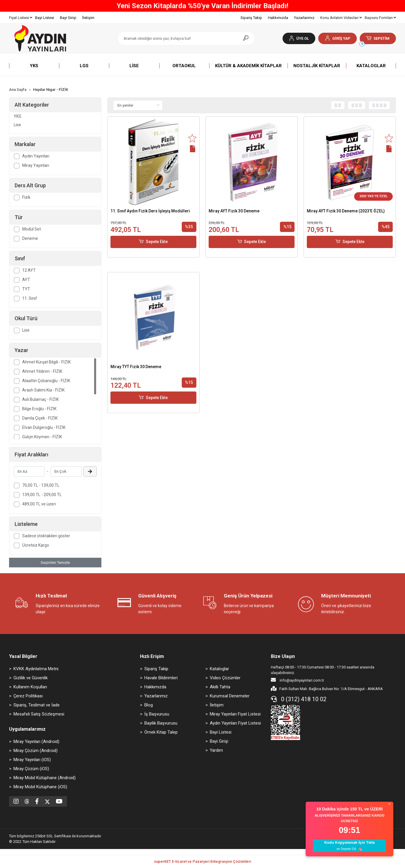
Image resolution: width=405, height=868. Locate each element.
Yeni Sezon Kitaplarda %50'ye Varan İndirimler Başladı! (202, 6)
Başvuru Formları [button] (380, 18)
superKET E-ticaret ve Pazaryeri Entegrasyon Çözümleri (202, 861)
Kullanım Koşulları (30, 687)
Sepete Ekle (153, 242)
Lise (17, 125)
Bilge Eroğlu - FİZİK (39, 409)
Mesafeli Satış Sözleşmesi (39, 714)
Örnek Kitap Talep (161, 732)
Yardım (216, 750)
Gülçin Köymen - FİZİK (42, 437)
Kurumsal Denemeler (230, 696)
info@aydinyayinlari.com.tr (297, 680)
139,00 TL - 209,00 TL (42, 495)
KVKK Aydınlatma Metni (36, 669)
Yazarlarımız (304, 18)
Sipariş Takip (251, 18)
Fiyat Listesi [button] (21, 18)
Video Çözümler (225, 678)
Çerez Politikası (28, 696)
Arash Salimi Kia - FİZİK (43, 390)
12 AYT (29, 270)
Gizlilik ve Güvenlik (31, 678)
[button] (337, 38)
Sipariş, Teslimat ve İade (37, 705)
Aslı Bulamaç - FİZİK (40, 399)
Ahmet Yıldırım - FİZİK (42, 371)
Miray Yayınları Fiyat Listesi (235, 714)
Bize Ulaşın (283, 656)
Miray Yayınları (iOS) (32, 760)
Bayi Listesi (45, 18)
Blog (149, 705)
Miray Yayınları (36, 165)
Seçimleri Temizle (55, 563)
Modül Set (32, 229)
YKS (18, 116)
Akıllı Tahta (220, 687)
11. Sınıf (30, 298)
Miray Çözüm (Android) (36, 751)
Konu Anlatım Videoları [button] (341, 18)
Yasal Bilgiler (23, 656)
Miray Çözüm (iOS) (31, 769)
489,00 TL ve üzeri (39, 504)
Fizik (26, 197)
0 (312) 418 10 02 (299, 699)
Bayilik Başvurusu (161, 723)
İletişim (88, 18)
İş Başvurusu (157, 714)
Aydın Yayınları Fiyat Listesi (235, 723)
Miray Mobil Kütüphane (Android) (45, 778)
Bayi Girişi (68, 18)
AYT (26, 280)
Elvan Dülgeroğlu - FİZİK (44, 427)
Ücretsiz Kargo (36, 545)
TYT (26, 289)
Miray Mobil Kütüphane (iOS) (40, 787)
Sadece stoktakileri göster (46, 536)
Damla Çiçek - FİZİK (40, 418)
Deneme (30, 238)
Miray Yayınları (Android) (36, 741)
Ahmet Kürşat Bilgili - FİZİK (46, 362)
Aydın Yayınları (36, 156)
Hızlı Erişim (152, 656)
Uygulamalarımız (27, 729)
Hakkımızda (278, 18)
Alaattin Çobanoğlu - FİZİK (46, 381)
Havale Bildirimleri (161, 678)
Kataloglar (219, 669)
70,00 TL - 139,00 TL (41, 485)
